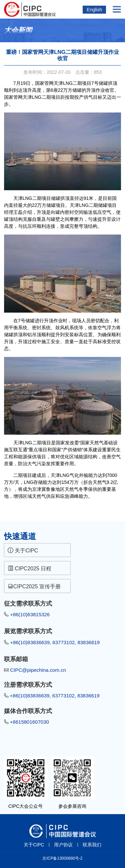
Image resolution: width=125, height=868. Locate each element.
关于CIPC (23, 550)
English (94, 10)
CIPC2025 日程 (30, 568)
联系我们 (92, 845)
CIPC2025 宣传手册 (35, 586)
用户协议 (63, 845)
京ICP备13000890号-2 (62, 858)
